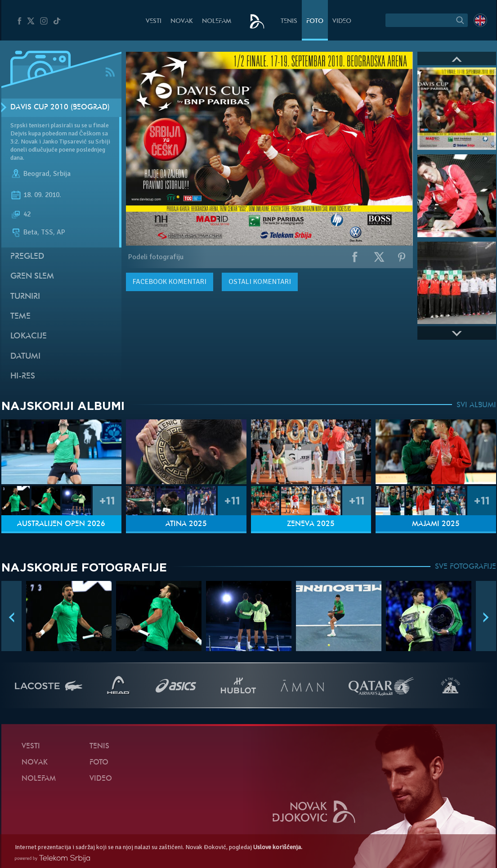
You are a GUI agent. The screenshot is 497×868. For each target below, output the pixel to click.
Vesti (154, 21)
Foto (315, 21)
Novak (182, 21)
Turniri (25, 297)
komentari (170, 282)
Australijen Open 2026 (61, 524)
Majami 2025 (436, 524)
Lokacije (29, 336)
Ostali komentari (260, 282)
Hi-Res (23, 376)
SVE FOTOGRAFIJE (466, 567)
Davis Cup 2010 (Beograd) (60, 108)
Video (342, 21)
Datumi (25, 357)
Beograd (36, 174)
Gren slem (32, 277)
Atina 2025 (186, 524)
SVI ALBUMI (476, 405)
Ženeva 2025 (311, 524)
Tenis (289, 21)
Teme (20, 317)
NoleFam (217, 21)
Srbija (62, 174)
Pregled (27, 257)
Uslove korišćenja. (278, 847)
